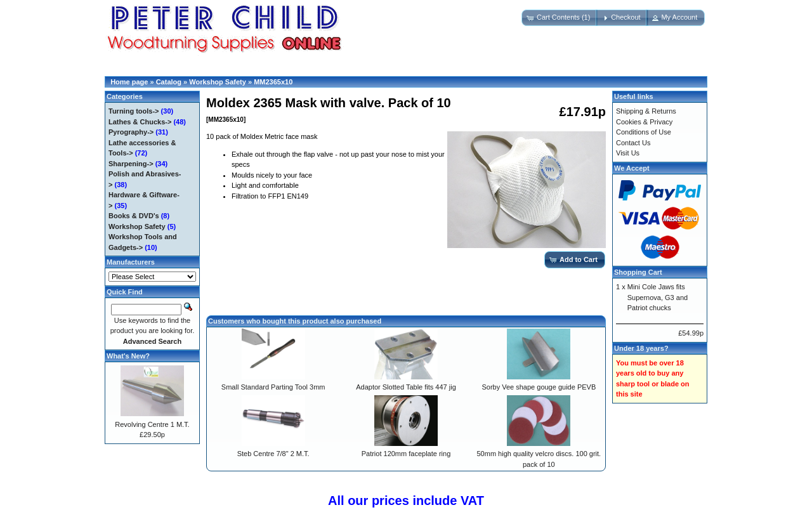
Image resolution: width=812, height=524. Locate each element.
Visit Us (628, 153)
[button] (560, 18)
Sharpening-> (131, 164)
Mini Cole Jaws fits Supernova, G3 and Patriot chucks (658, 297)
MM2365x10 (273, 82)
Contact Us (633, 143)
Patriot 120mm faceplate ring (406, 454)
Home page (129, 82)
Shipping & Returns (646, 111)
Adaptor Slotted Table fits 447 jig (406, 387)
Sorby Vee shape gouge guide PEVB (539, 387)
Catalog (169, 82)
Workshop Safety (218, 82)
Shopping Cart (638, 272)
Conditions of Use (644, 132)
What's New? (128, 356)
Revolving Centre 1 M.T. (152, 424)
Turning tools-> (134, 111)
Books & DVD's (134, 216)
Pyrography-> (131, 132)
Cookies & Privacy (644, 122)
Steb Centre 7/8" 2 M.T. (273, 454)
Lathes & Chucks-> (140, 122)
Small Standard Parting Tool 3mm (273, 387)
